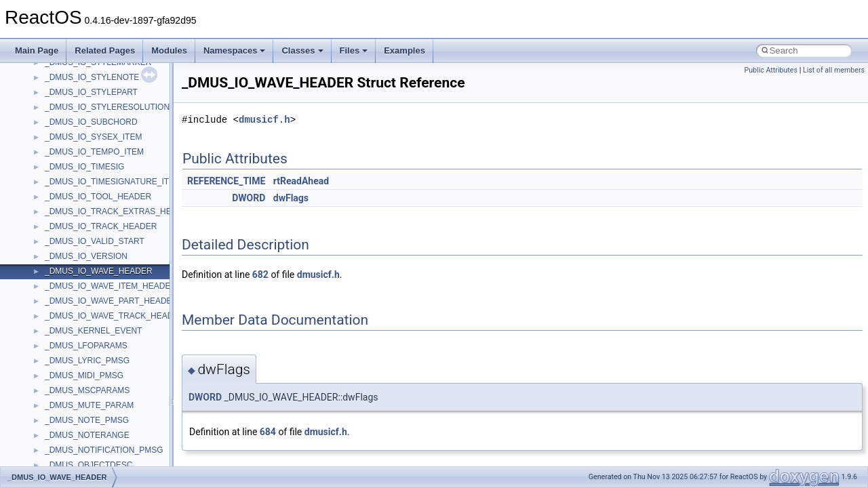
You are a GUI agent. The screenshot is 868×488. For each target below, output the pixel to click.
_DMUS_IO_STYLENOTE (92, 77)
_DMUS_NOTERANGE (87, 435)
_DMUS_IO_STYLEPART (91, 92)
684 (268, 432)
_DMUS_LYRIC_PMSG (87, 361)
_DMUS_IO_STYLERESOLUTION (107, 107)
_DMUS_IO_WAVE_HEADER (99, 271)
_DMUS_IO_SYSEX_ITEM (93, 137)
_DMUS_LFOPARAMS (86, 346)
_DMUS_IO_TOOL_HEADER (98, 197)
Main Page (37, 50)
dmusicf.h (264, 120)
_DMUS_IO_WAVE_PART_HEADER (111, 301)
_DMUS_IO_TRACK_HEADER (101, 226)
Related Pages (105, 50)
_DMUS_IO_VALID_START (95, 241)
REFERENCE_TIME (226, 181)
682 (260, 274)
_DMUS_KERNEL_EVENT (93, 331)
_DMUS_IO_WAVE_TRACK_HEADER (115, 316)
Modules (169, 50)
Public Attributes (771, 70)
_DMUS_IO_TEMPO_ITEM (94, 152)
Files (354, 50)
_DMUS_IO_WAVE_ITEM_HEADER (111, 286)
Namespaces (235, 50)
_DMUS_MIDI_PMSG (84, 375)
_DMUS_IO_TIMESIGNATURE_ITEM (113, 182)
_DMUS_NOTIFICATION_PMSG (104, 450)
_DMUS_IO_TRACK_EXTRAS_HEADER (119, 211)
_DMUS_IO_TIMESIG (84, 167)
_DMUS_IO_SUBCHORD (91, 122)
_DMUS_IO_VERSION (86, 256)
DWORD (249, 198)
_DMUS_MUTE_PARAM (89, 405)
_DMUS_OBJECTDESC (88, 465)
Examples (405, 50)
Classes (302, 50)
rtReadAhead (301, 181)
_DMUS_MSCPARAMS (87, 390)
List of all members (834, 70)
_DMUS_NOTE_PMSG (87, 420)
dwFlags (291, 198)
